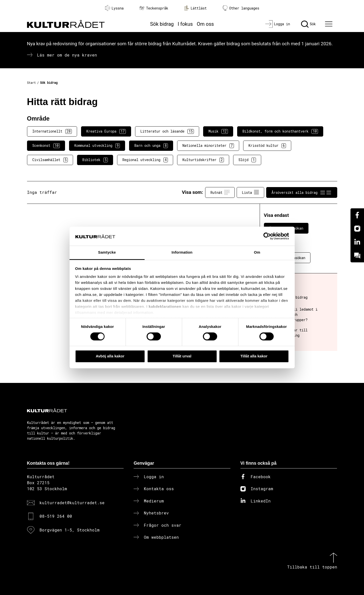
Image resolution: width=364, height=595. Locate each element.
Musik (218, 131)
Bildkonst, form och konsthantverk (280, 131)
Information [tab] (182, 252)
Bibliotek (95, 160)
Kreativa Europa (106, 131)
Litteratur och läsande (167, 131)
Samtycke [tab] (107, 252)
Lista (250, 192)
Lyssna (114, 8)
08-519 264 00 (56, 516)
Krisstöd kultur (267, 146)
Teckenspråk (154, 8)
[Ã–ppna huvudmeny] (329, 24)
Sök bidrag (162, 24)
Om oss (205, 24)
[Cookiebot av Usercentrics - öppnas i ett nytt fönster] (267, 236)
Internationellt (52, 131)
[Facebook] (357, 215)
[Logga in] (278, 24)
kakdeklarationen (165, 307)
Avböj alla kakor (110, 356)
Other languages (241, 8)
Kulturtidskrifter (203, 160)
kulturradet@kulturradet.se (72, 503)
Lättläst (195, 8)
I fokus (185, 24)
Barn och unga (151, 146)
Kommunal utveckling (97, 146)
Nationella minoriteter (208, 146)
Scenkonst (46, 146)
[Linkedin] (357, 242)
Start (31, 83)
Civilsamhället (50, 160)
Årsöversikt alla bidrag (302, 192)
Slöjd (247, 160)
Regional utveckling (145, 160)
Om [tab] (257, 252)
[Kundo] (357, 256)
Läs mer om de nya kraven (67, 55)
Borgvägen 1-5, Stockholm (70, 530)
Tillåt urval (182, 356)
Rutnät (220, 192)
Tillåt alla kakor (254, 356)
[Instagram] (357, 229)
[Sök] (308, 24)
